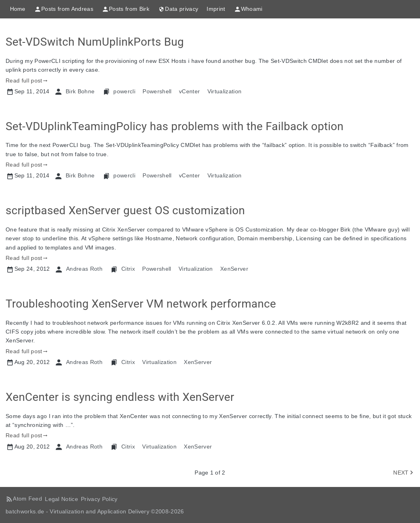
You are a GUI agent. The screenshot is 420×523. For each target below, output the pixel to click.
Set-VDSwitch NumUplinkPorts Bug (95, 42)
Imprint (216, 9)
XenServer (234, 269)
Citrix (128, 269)
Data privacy (178, 9)
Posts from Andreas (64, 9)
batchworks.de (25, 511)
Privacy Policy (99, 499)
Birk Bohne (80, 91)
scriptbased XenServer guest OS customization (125, 210)
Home (18, 9)
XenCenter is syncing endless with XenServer (120, 397)
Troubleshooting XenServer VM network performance (141, 304)
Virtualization (225, 91)
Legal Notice (61, 499)
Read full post (24, 80)
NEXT (401, 473)
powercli (124, 91)
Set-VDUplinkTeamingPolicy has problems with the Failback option (175, 126)
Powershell (157, 91)
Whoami (248, 9)
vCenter (189, 91)
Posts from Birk (126, 9)
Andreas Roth (84, 269)
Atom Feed (27, 499)
